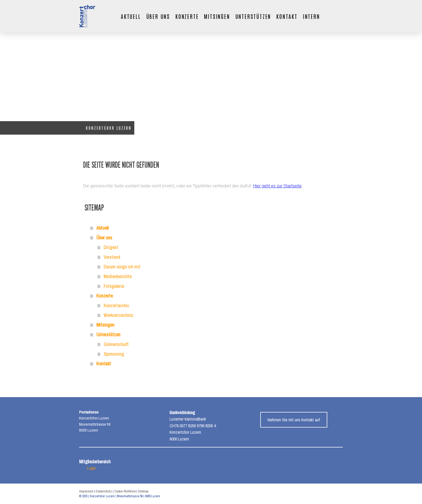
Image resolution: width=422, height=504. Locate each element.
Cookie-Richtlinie (125, 491)
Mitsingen (217, 16)
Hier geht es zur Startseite (277, 186)
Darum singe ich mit (122, 267)
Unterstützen (253, 16)
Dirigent (111, 247)
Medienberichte (118, 276)
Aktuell (131, 16)
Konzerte (187, 16)
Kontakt (287, 16)
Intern (312, 16)
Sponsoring (114, 354)
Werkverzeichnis (118, 315)
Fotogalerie (114, 286)
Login (92, 468)
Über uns (158, 16)
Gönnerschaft (116, 344)
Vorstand (112, 257)
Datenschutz (104, 491)
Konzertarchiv (116, 305)
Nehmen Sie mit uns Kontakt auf (294, 420)
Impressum (86, 491)
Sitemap (143, 491)
